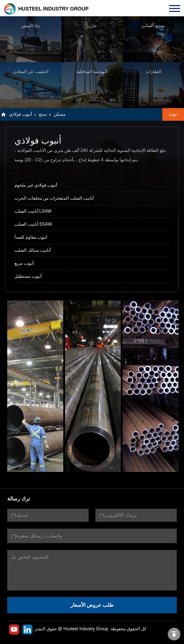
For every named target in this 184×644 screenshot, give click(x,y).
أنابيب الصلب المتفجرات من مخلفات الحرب (54, 198)
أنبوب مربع (24, 263)
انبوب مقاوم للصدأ (31, 237)
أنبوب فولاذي (20, 114)
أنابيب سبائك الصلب (33, 250)
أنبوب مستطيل (28, 276)
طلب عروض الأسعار (92, 605)
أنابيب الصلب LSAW (33, 211)
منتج (43, 114)
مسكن (59, 114)
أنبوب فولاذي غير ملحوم (36, 185)
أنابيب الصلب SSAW (33, 224)
